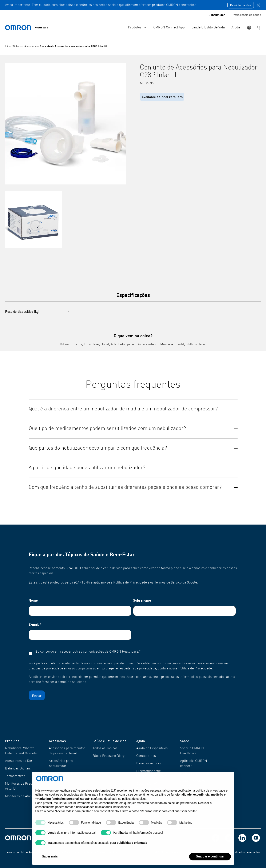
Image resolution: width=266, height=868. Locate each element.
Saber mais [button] (50, 862)
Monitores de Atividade (22, 796)
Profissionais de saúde (246, 15)
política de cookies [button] (134, 804)
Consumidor (217, 15)
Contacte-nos (146, 756)
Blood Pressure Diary (109, 756)
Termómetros (15, 776)
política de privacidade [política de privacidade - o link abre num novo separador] (210, 796)
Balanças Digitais (18, 769)
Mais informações (241, 5)
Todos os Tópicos (105, 748)
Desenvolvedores (149, 764)
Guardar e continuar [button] (210, 862)
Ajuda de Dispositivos (152, 748)
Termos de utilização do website (26, 852)
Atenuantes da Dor (19, 761)
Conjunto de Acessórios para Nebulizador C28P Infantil (73, 46)
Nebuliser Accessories (26, 46)
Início (8, 46)
